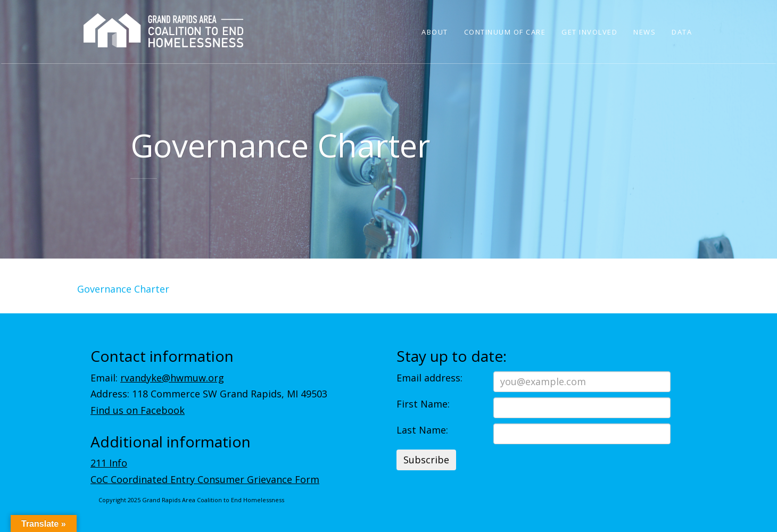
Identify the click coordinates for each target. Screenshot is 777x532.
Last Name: (422, 430)
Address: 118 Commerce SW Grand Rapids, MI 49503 (209, 394)
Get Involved (589, 32)
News (644, 32)
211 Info (109, 463)
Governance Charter (123, 289)
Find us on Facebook (138, 410)
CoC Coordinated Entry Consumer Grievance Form (205, 479)
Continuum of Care (505, 32)
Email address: (429, 378)
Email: (157, 378)
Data (682, 32)
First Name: (423, 404)
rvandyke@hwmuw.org (172, 378)
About (435, 32)
